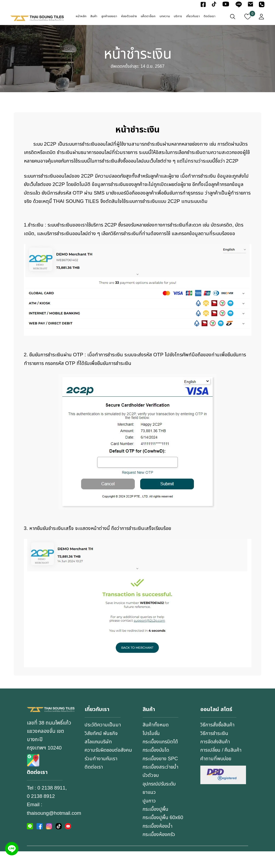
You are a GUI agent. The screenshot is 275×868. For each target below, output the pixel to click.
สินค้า (94, 16)
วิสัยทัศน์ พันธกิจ (102, 750)
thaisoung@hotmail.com (54, 830)
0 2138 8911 (51, 805)
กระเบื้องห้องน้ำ (158, 843)
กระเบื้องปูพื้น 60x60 (164, 834)
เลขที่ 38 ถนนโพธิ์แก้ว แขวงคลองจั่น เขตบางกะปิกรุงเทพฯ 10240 (49, 752)
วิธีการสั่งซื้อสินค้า (218, 742)
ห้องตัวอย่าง (129, 16)
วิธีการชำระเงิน (215, 750)
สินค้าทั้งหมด (156, 742)
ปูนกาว (150, 817)
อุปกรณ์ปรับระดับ (160, 801)
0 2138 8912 (41, 813)
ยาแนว (149, 809)
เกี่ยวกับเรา (193, 16)
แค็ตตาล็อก (148, 16)
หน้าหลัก (81, 16)
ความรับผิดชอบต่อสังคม (104, 771)
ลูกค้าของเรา (109, 16)
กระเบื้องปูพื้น (156, 826)
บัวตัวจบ (151, 792)
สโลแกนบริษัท (99, 759)
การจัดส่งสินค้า (216, 759)
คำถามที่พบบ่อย (217, 775)
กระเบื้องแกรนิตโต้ (161, 759)
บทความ (165, 16)
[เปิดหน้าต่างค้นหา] (233, 17)
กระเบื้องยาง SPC (161, 775)
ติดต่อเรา (209, 16)
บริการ (178, 16)
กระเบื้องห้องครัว (160, 851)
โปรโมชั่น (152, 750)
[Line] (12, 849)
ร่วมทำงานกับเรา (102, 784)
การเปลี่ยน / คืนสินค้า (222, 767)
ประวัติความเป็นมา (103, 742)
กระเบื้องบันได (157, 767)
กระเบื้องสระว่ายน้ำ (161, 784)
